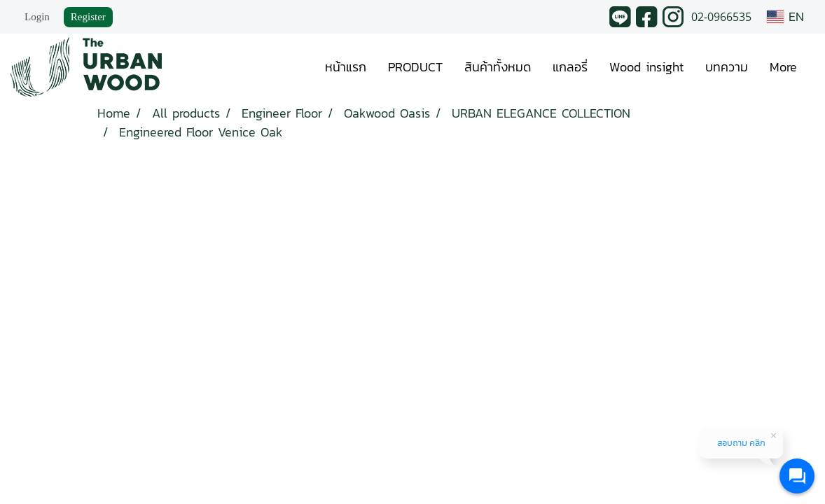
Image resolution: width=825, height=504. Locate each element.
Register (88, 17)
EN (785, 16)
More (783, 67)
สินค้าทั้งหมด (498, 67)
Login (37, 17)
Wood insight (646, 67)
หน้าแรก (346, 67)
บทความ (727, 67)
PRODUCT (415, 67)
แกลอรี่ (570, 67)
